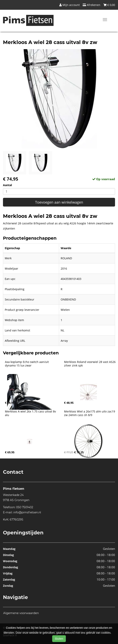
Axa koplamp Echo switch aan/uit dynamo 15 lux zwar (27, 364)
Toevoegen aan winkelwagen (59, 202)
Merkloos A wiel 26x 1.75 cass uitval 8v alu (31, 413)
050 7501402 (25, 507)
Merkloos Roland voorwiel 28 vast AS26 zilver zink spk (90, 364)
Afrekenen (92, 5)
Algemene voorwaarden (21, 613)
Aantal (7, 185)
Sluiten (59, 639)
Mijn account (70, 5)
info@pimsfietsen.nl (27, 512)
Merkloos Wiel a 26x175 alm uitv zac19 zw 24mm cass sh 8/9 (90, 413)
